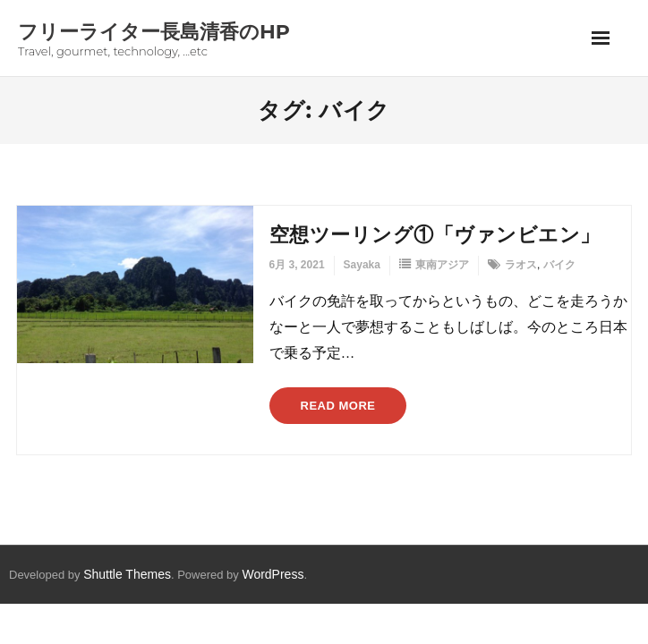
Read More (338, 406)
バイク (559, 265)
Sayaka (362, 265)
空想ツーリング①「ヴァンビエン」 (435, 235)
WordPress (273, 574)
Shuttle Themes (127, 574)
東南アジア (442, 265)
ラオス (521, 265)
